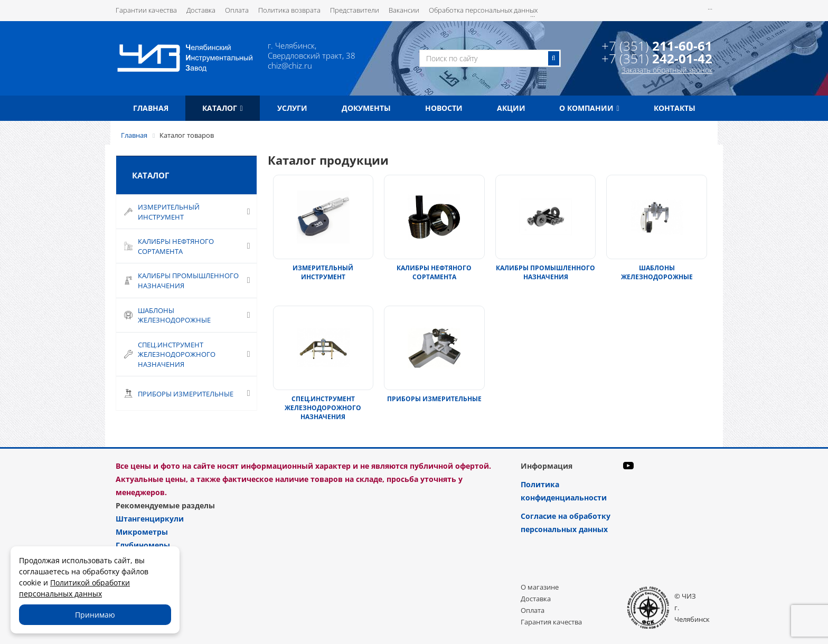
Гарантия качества (551, 622)
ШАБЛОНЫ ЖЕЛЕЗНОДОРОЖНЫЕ (657, 272)
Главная (151, 108)
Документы (366, 108)
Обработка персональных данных (483, 10)
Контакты (675, 108)
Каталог (222, 108)
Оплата (237, 10)
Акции (511, 108)
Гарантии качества (146, 10)
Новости (444, 108)
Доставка (201, 10)
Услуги (292, 108)
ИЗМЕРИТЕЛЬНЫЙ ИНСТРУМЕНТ (323, 272)
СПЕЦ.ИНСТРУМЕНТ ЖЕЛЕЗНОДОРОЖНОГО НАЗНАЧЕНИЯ (323, 408)
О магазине (540, 587)
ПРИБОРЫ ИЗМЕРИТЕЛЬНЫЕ (434, 399)
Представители (355, 10)
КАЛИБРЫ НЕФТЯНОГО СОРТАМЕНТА (434, 272)
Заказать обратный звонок (667, 70)
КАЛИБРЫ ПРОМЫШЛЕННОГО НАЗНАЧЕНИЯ (545, 272)
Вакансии (404, 10)
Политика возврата (289, 10)
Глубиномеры (143, 545)
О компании (589, 108)
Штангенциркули (150, 519)
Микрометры (142, 532)
